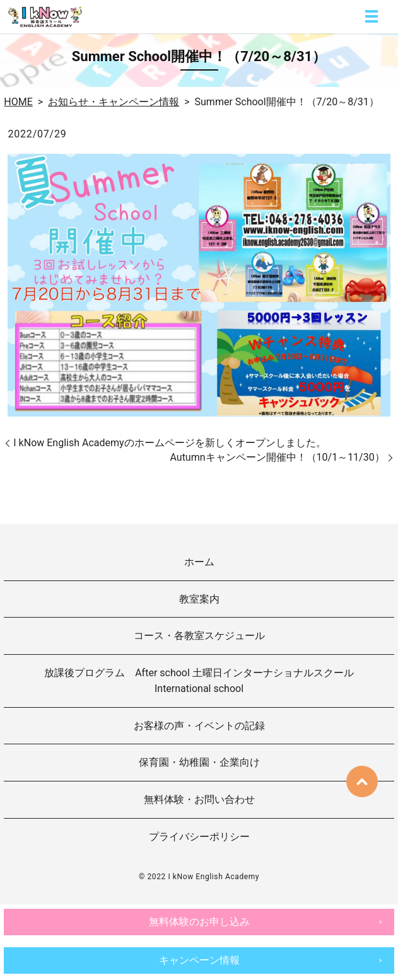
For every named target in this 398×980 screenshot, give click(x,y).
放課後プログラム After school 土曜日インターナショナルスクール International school (204, 681)
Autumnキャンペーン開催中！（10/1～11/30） (277, 457)
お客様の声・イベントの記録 (199, 726)
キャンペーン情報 (199, 960)
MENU (372, 16)
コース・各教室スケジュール (199, 636)
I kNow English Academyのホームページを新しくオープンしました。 (169, 443)
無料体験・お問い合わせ (199, 799)
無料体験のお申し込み (199, 922)
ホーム (199, 562)
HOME (18, 102)
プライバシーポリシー (199, 837)
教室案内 (199, 599)
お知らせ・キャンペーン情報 (114, 102)
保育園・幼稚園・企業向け (199, 762)
